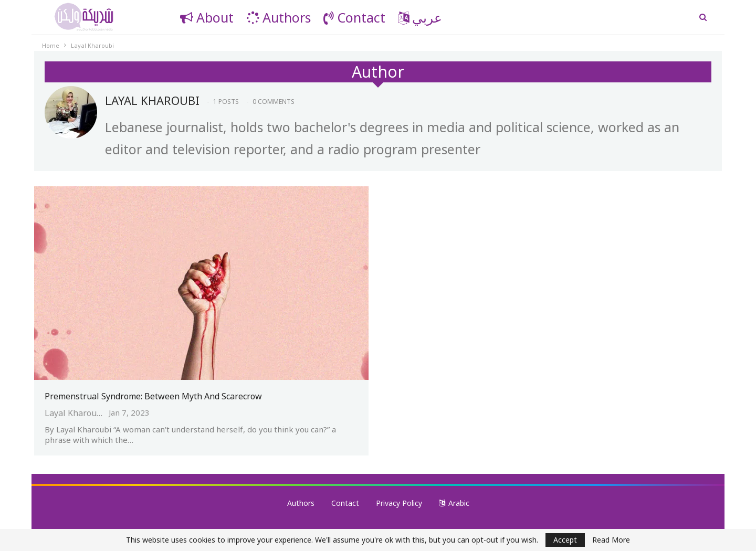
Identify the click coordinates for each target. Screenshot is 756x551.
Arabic (454, 503)
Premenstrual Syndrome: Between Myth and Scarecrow (153, 396)
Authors (279, 17)
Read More (611, 540)
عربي (420, 17)
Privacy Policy (399, 503)
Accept (565, 540)
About (207, 17)
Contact (354, 17)
